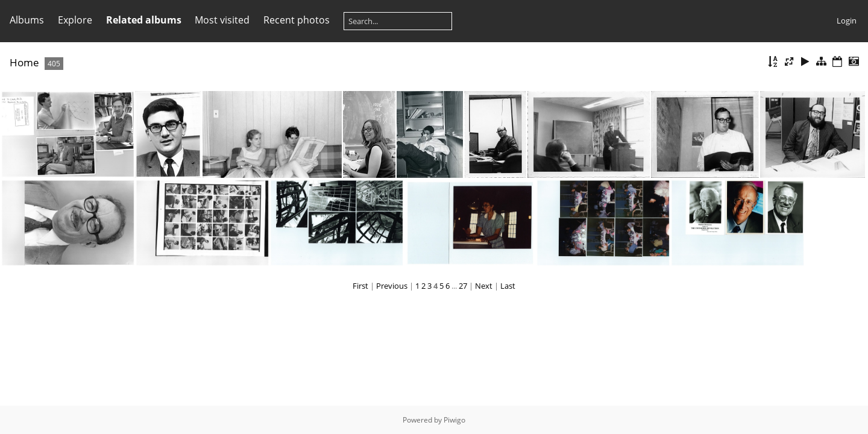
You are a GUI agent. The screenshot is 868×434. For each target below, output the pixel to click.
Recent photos (297, 20)
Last (508, 286)
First (360, 286)
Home (24, 62)
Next (484, 286)
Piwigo (454, 420)
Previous (392, 286)
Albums (27, 20)
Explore (75, 20)
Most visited (222, 20)
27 (463, 286)
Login (847, 20)
